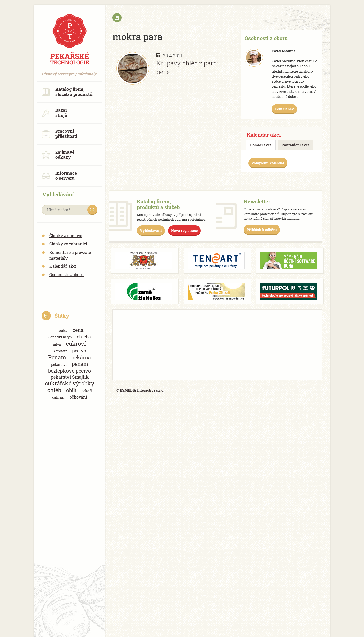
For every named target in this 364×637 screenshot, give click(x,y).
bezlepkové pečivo (70, 371)
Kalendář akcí (63, 266)
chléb (54, 390)
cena (78, 330)
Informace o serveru (59, 176)
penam (80, 364)
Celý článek (284, 109)
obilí (71, 390)
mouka (61, 331)
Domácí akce (261, 145)
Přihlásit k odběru (262, 230)
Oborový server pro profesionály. (70, 71)
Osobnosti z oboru (66, 274)
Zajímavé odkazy (58, 155)
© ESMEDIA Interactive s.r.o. (140, 390)
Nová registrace (184, 230)
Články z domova (66, 235)
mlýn (57, 344)
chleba (84, 337)
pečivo (79, 351)
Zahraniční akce (296, 145)
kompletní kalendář (268, 163)
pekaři (87, 391)
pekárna (81, 358)
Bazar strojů (55, 113)
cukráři (58, 397)
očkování (78, 397)
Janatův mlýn (60, 337)
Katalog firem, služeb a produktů (67, 92)
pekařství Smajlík (70, 377)
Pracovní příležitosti (59, 134)
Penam (57, 357)
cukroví (76, 343)
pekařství (59, 364)
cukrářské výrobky (70, 383)
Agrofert (60, 351)
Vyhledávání (151, 230)
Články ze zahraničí (68, 244)
